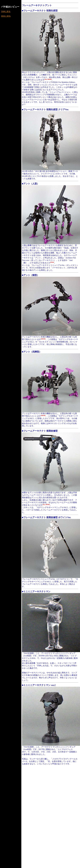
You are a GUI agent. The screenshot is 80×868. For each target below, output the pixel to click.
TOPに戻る (6, 12)
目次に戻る (6, 16)
